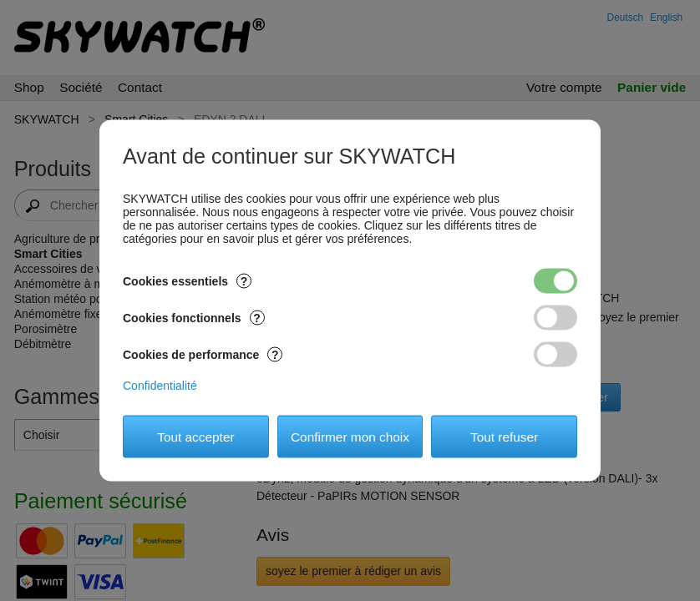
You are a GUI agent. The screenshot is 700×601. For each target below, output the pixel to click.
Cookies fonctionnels (194, 318)
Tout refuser (504, 436)
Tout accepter (195, 436)
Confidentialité (160, 386)
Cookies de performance (203, 355)
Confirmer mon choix (350, 436)
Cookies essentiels (187, 281)
